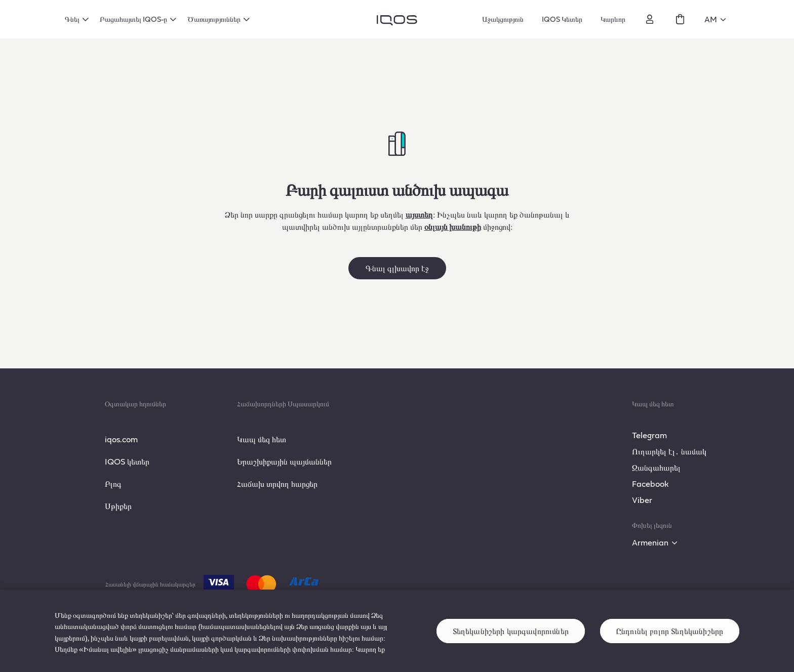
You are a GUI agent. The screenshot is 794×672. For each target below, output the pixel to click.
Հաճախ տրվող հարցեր (277, 484)
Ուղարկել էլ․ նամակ (669, 451)
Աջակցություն (503, 19)
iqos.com (121, 439)
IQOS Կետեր (562, 19)
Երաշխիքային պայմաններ (284, 461)
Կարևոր (613, 19)
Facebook (650, 484)
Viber (642, 500)
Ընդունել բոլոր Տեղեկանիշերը (670, 639)
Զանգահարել (656, 467)
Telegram (649, 435)
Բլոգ (113, 484)
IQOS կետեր (127, 461)
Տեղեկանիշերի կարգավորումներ (511, 639)
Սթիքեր (118, 506)
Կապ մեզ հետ (262, 439)
